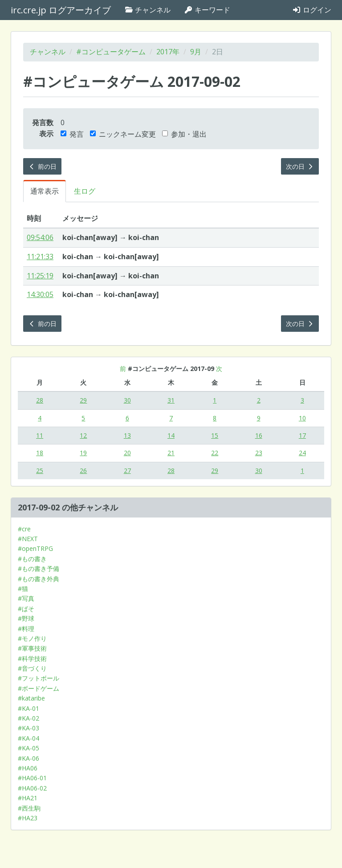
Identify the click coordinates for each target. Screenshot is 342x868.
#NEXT (28, 539)
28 (40, 400)
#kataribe (31, 698)
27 (127, 471)
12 (83, 435)
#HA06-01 (32, 778)
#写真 (26, 598)
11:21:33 (40, 257)
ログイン (312, 10)
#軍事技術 (32, 648)
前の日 (42, 166)
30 (127, 400)
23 (259, 453)
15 (215, 435)
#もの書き (32, 559)
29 (83, 400)
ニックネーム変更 (123, 134)
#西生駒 (29, 808)
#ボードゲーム (39, 688)
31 (171, 400)
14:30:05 (40, 294)
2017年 (168, 52)
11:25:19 (40, 276)
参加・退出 (184, 134)
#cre (24, 529)
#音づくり (32, 668)
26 (83, 471)
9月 (196, 52)
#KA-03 (28, 728)
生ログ (85, 191)
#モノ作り (32, 638)
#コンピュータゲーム (111, 52)
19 (83, 453)
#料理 (26, 629)
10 (302, 418)
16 (259, 435)
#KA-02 (28, 718)
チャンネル (147, 10)
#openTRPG (35, 548)
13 (127, 435)
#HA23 (28, 818)
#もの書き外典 (39, 579)
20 (127, 453)
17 (302, 435)
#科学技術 (32, 658)
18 (40, 453)
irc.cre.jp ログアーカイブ (61, 10)
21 (171, 453)
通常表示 (45, 191)
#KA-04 (28, 738)
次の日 (300, 166)
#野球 (26, 618)
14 (171, 435)
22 (215, 453)
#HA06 (28, 768)
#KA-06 (28, 758)
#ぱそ (26, 609)
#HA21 (28, 798)
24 (302, 453)
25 (40, 471)
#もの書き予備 (39, 568)
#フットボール (39, 678)
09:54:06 (40, 237)
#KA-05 (28, 748)
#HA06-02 (32, 788)
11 (40, 435)
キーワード (207, 10)
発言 (72, 134)
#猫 (23, 589)
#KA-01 (28, 708)
